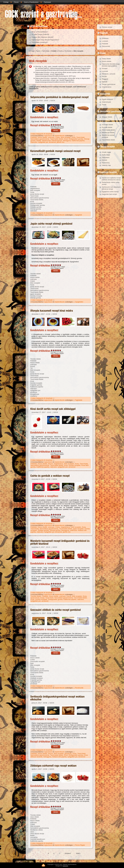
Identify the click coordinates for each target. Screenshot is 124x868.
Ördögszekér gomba (76, 139)
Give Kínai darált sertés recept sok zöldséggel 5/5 (60, 451)
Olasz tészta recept (37, 834)
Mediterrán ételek (36, 830)
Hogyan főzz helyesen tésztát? (43, 37)
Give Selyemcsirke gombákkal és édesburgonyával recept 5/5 (60, 125)
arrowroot (52, 142)
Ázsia (73, 137)
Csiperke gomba (36, 385)
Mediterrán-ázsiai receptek (108, 136)
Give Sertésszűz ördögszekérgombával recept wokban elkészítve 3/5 (56, 741)
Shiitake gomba (36, 207)
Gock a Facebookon (31, 2)
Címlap (6, 2)
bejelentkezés (60, 136)
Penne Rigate (80, 845)
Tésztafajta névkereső (39, 42)
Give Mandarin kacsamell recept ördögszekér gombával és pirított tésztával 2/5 (54, 584)
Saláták (105, 82)
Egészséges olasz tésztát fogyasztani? (45, 40)
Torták (104, 105)
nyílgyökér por (43, 142)
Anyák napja (106, 152)
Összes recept (107, 27)
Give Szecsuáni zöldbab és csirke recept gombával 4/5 (58, 647)
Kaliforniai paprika (78, 141)
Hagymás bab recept (109, 194)
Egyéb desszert (108, 99)
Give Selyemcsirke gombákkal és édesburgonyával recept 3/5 (56, 125)
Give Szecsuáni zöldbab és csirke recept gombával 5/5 (60, 647)
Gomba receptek (36, 203)
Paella (38, 51)
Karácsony (106, 163)
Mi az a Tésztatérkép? (40, 32)
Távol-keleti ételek (57, 139)
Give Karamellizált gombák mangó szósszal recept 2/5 (54, 178)
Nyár (32, 663)
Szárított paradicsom (38, 839)
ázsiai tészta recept (37, 194)
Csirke (58, 137)
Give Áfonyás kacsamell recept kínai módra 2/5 (54, 350)
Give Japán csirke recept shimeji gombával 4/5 (58, 265)
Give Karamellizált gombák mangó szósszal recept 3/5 (56, 178)
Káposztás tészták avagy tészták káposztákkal (111, 65)
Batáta (39, 141)
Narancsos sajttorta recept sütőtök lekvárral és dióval (111, 179)
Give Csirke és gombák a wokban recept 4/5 (58, 515)
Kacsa (32, 366)
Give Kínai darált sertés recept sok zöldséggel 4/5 (58, 451)
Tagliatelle (79, 400)
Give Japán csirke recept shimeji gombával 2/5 (54, 265)
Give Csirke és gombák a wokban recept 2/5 (54, 515)
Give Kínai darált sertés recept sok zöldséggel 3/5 (56, 451)
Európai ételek (107, 127)
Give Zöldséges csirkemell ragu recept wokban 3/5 (56, 806)
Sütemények (106, 102)
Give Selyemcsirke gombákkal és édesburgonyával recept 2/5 (54, 125)
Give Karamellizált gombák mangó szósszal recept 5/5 (60, 178)
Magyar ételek (107, 117)
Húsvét (104, 160)
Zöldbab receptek (36, 678)
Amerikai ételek (107, 125)
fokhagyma (67, 141)
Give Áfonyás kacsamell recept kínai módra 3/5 (56, 350)
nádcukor (34, 142)
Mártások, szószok (109, 74)
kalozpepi (65, 866)
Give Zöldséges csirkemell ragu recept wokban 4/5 (58, 806)
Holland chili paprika (59, 757)
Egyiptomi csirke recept (110, 192)
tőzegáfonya (35, 394)
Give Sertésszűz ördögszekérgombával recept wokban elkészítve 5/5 (60, 741)
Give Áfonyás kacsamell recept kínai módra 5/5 (60, 350)
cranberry (34, 396)
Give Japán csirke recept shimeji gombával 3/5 (56, 265)
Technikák (46, 51)
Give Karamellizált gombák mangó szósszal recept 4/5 (58, 178)
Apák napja (106, 155)
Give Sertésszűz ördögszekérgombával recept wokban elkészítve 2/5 (54, 741)
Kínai (66, 139)
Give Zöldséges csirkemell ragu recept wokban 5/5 (60, 806)
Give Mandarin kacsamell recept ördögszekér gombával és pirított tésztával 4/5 (58, 584)
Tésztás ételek (35, 274)
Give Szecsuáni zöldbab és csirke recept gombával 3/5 (56, 647)
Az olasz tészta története (40, 34)
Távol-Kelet (80, 137)
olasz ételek (35, 817)
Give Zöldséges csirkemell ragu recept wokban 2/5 (54, 806)
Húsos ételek (42, 137)
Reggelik (105, 79)
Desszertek (106, 46)
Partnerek (47, 2)
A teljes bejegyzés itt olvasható (42, 134)
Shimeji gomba (36, 209)
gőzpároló (68, 754)
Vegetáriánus (35, 189)
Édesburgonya (57, 141)
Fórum (16, 2)
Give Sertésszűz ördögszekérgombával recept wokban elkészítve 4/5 (58, 741)
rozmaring (34, 837)
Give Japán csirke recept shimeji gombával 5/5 (60, 265)
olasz (32, 832)
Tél (31, 368)
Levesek (105, 41)
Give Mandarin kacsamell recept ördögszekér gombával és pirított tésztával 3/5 (56, 584)
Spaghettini (74, 262)
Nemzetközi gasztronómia (40, 139)
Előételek (105, 38)
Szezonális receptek (37, 661)
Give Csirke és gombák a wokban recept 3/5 (56, 515)
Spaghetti (79, 215)
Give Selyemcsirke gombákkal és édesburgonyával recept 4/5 (58, 125)
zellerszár (73, 530)
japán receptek (36, 294)
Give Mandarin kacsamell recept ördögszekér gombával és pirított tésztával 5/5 (60, 584)
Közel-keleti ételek (108, 130)
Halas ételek (106, 59)
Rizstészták (79, 688)
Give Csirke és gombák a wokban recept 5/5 (60, 515)
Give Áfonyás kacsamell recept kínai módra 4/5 (58, 350)
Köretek (105, 69)
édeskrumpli (46, 141)
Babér (32, 835)
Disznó (50, 464)
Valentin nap (106, 165)
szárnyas (51, 137)
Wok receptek (66, 137)
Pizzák (104, 76)
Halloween (106, 157)
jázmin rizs (60, 142)
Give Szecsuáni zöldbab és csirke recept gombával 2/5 (54, 647)
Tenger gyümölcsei (109, 84)
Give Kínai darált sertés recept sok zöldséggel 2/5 (54, 451)
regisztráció (48, 136)
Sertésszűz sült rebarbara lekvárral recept (111, 188)
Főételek (34, 137)
